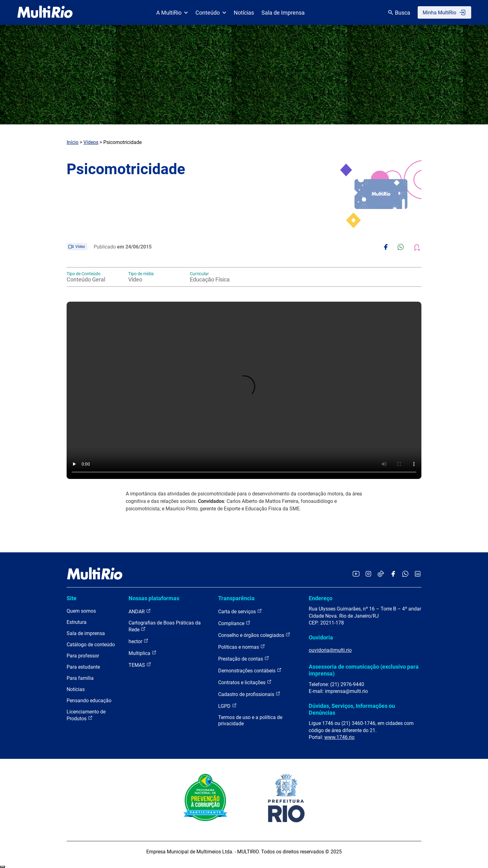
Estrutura (77, 622)
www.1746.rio (339, 737)
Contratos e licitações (245, 682)
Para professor (83, 656)
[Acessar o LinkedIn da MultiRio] (418, 574)
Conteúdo (211, 13)
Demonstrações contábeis (250, 670)
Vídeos (91, 142)
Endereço (321, 598)
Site (72, 598)
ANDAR (140, 611)
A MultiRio (172, 13)
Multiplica (143, 653)
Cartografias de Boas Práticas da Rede (165, 626)
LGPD (228, 706)
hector (138, 641)
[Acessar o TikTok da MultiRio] (381, 574)
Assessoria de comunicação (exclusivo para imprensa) (364, 670)
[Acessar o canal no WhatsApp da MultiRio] (405, 574)
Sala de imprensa (86, 633)
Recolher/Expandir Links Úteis (2, 867)
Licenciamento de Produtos (86, 715)
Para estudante (83, 667)
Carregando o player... (244, 390)
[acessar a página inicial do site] (45, 12)
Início (73, 142)
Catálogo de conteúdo (91, 645)
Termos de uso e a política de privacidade (250, 720)
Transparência (236, 598)
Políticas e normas (242, 647)
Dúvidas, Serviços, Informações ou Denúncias (352, 709)
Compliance (234, 623)
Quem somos (81, 611)
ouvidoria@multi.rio (330, 650)
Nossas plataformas (154, 598)
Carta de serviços (240, 611)
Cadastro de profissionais (249, 694)
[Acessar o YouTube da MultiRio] (356, 574)
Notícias (244, 13)
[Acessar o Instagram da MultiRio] (368, 574)
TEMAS (140, 665)
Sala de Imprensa (283, 13)
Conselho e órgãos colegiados (254, 635)
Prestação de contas (244, 659)
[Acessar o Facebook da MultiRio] (393, 574)
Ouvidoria (321, 637)
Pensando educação (89, 701)
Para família (80, 678)
